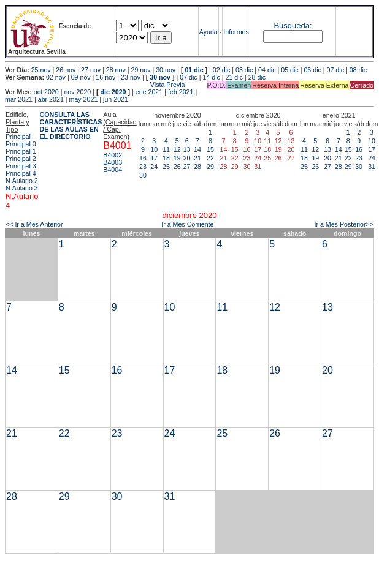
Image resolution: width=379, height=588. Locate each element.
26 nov (66, 70)
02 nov (56, 77)
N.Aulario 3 (22, 188)
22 (210, 158)
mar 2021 (19, 99)
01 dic (194, 70)
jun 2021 (116, 99)
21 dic (234, 77)
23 (143, 167)
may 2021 (84, 99)
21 (197, 158)
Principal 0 (21, 144)
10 (154, 149)
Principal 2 (21, 159)
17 (154, 158)
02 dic (221, 70)
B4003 (113, 162)
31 (372, 167)
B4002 (113, 155)
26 (177, 167)
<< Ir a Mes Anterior (34, 224)
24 (154, 167)
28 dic (257, 77)
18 (166, 158)
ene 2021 (149, 92)
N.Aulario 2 (22, 181)
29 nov (140, 70)
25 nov (41, 70)
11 (166, 149)
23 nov (131, 77)
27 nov (91, 70)
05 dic (289, 70)
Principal (18, 137)
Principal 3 (21, 166)
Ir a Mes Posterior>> (344, 224)
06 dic (312, 70)
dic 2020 (113, 92)
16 (143, 158)
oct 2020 (46, 92)
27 (187, 167)
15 (210, 149)
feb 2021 (181, 92)
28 (197, 167)
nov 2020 (77, 92)
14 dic (211, 77)
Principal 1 (21, 151)
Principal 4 (21, 173)
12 (177, 149)
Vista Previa (95, 85)
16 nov (105, 77)
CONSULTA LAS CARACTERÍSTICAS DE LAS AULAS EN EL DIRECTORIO (71, 126)
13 (187, 149)
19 (177, 158)
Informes (236, 32)
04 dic (267, 70)
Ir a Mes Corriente (187, 224)
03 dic (244, 70)
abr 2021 (51, 99)
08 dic (358, 70)
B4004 (113, 170)
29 (210, 167)
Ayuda (209, 32)
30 (143, 175)
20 (187, 158)
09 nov (81, 77)
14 (197, 149)
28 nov (116, 70)
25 (166, 167)
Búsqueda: (293, 25)
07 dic (335, 70)
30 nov (166, 70)
